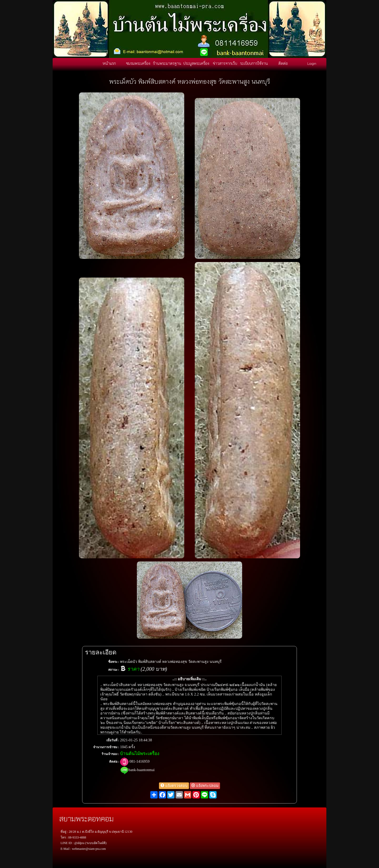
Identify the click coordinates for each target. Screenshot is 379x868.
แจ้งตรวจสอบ (174, 786)
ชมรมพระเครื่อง (138, 63)
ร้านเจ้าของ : (110, 754)
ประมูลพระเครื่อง (196, 63)
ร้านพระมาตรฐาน (167, 63)
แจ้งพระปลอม (205, 786)
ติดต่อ (283, 63)
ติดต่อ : (114, 762)
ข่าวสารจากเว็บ (225, 63)
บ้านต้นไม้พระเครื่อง (140, 754)
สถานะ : (114, 670)
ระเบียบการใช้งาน (254, 63)
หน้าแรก (109, 63)
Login (312, 63)
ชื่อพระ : (114, 662)
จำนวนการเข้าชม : (106, 747)
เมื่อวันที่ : (113, 740)
